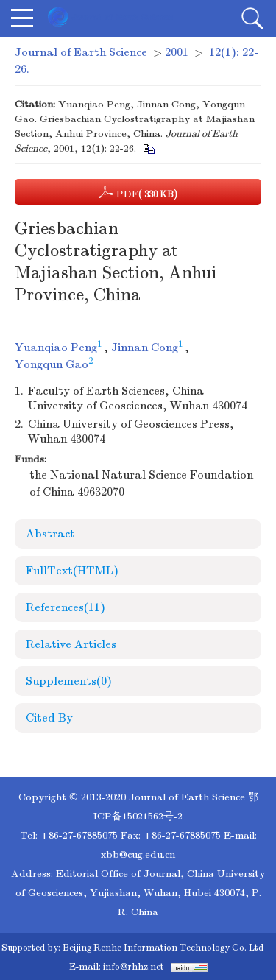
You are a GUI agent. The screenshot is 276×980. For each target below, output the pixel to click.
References (66, 607)
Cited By (49, 718)
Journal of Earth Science (81, 52)
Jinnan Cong (145, 348)
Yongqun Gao (52, 364)
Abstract (50, 534)
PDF (138, 192)
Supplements (69, 681)
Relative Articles (71, 644)
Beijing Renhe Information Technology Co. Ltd (163, 948)
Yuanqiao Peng (56, 348)
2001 (177, 52)
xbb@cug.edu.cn (138, 854)
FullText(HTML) (72, 571)
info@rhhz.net (134, 967)
